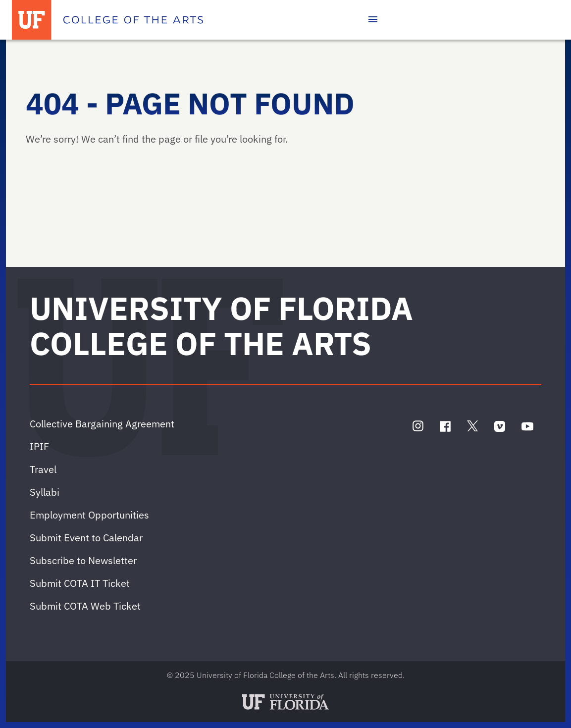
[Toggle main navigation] (373, 20)
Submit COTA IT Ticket (80, 583)
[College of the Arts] (133, 20)
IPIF (39, 446)
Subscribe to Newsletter (83, 560)
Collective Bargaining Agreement (102, 424)
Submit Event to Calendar (86, 538)
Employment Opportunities (89, 515)
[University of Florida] (32, 20)
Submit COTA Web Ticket (85, 606)
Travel (43, 469)
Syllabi (45, 492)
